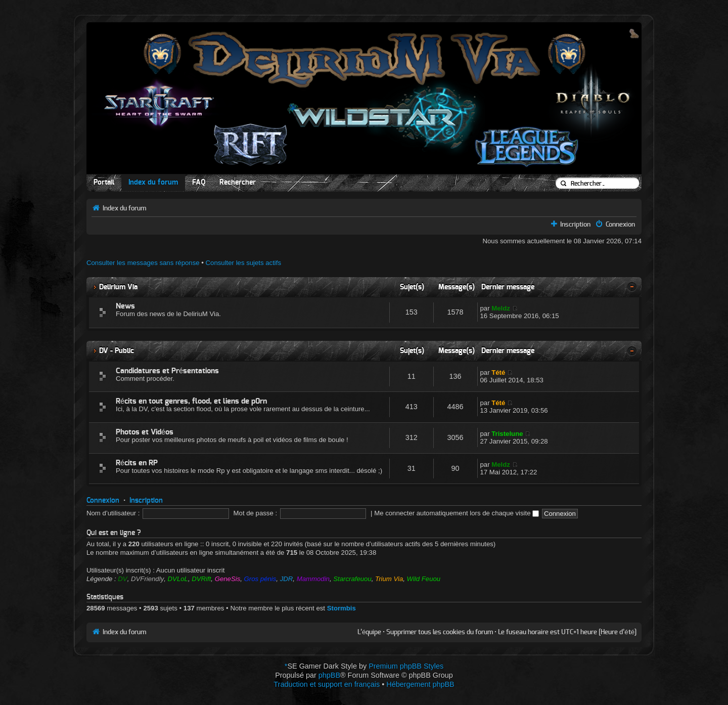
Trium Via (389, 579)
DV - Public (117, 351)
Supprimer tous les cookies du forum (440, 632)
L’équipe (369, 632)
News (125, 306)
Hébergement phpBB (420, 684)
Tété (498, 372)
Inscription (575, 225)
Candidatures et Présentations (167, 371)
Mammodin (313, 579)
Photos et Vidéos (145, 432)
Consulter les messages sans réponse (143, 263)
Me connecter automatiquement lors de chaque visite (457, 513)
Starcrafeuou (352, 579)
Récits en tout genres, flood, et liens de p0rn (191, 401)
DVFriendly (147, 579)
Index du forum (153, 183)
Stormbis (342, 608)
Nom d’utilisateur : (113, 513)
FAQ (199, 183)
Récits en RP (137, 463)
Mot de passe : (256, 513)
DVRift (201, 579)
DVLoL (178, 579)
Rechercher (238, 183)
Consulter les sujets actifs (244, 263)
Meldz (501, 308)
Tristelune (507, 434)
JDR (287, 579)
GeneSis (228, 579)
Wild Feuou (424, 579)
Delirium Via (118, 287)
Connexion (620, 225)
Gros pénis (260, 579)
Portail (104, 183)
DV (122, 579)
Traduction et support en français (327, 684)
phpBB (329, 675)
